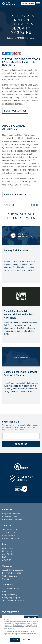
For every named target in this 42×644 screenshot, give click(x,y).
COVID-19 (7, 560)
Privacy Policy (14, 628)
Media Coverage (29, 38)
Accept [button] (15, 640)
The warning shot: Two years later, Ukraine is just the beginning (21, 62)
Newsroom (7, 551)
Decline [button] (27, 640)
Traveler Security (9, 530)
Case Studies (8, 554)
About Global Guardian (12, 570)
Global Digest (8, 548)
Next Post (36, 205)
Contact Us (7, 592)
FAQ (4, 557)
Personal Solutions (10, 517)
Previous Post (8, 205)
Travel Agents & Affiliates (13, 601)
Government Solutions (12, 520)
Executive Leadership (12, 573)
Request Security (28, 4)
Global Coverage (10, 576)
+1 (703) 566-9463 (11, 589)
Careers (6, 579)
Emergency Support (11, 598)
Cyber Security (9, 536)
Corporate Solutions (11, 514)
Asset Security (9, 533)
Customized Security (11, 538)
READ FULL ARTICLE (15, 111)
